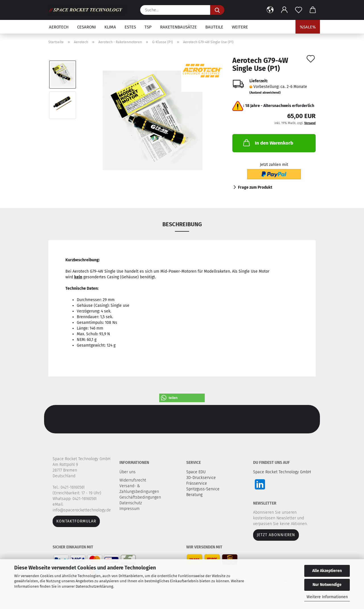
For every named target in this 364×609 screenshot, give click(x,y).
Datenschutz (131, 503)
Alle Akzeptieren (327, 571)
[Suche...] (217, 10)
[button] (270, 10)
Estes (130, 27)
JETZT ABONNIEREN (276, 535)
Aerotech (59, 27)
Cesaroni (86, 27)
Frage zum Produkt (255, 187)
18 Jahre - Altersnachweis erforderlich (280, 106)
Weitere (240, 27)
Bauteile (214, 27)
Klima (110, 27)
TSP (148, 27)
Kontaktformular (76, 521)
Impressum (130, 509)
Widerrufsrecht (133, 480)
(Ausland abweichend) (265, 93)
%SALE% (308, 27)
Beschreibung (182, 224)
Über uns (128, 472)
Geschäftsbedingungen (141, 497)
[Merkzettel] (299, 10)
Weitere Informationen (327, 597)
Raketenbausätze (178, 27)
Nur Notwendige (327, 585)
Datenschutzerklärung (94, 586)
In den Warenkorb (268, 143)
